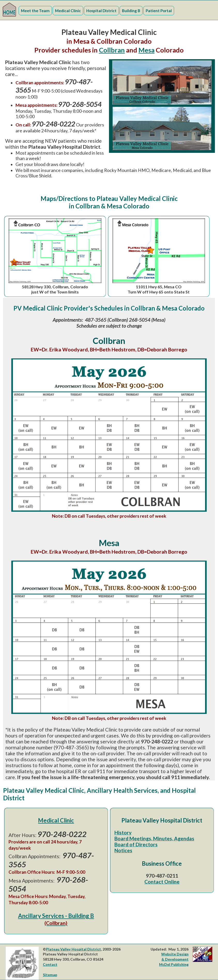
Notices (123, 850)
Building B (131, 11)
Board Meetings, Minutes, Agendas (154, 838)
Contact (50, 964)
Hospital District (101, 11)
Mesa (146, 50)
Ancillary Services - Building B (56, 919)
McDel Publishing (174, 964)
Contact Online (162, 882)
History (123, 832)
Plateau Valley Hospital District (73, 949)
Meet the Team (35, 11)
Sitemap (50, 975)
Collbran (112, 50)
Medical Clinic (68, 11)
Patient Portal (159, 11)
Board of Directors (136, 844)
